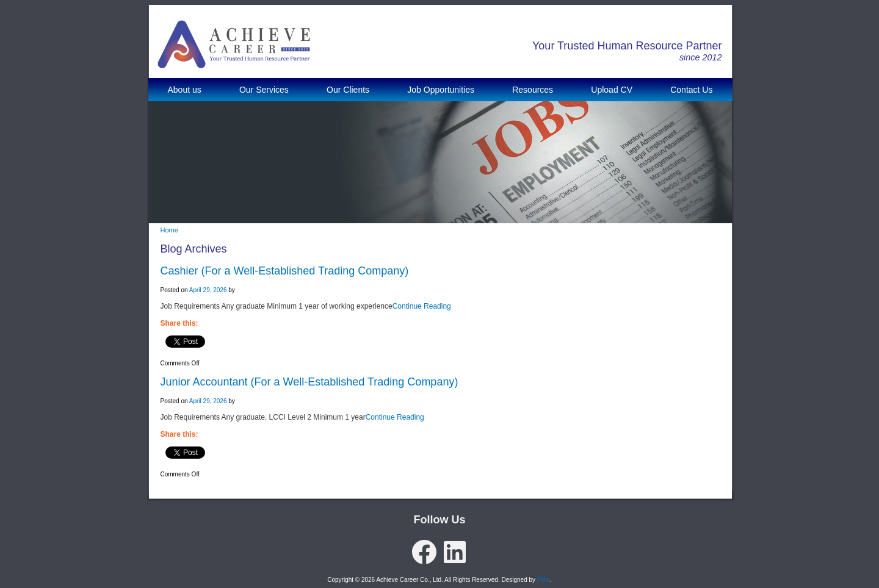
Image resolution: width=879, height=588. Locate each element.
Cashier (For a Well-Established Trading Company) (285, 271)
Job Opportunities (441, 90)
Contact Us (691, 90)
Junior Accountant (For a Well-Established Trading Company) (309, 382)
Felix (544, 580)
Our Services (264, 90)
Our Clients (348, 90)
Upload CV (612, 90)
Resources (533, 90)
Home (169, 230)
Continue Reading (422, 306)
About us (185, 90)
